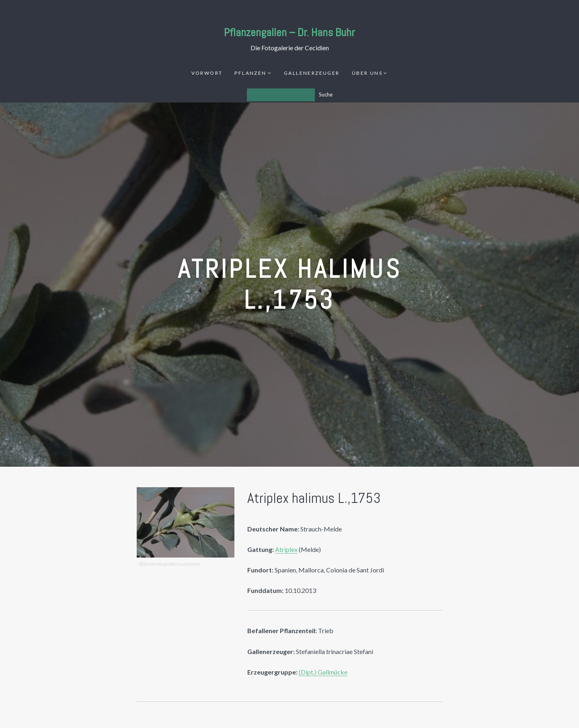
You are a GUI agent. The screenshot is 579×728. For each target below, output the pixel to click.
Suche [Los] (326, 94)
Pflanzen (250, 73)
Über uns (367, 73)
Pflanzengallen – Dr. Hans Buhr (289, 32)
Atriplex (286, 549)
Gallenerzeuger (312, 73)
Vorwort (207, 73)
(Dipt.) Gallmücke (323, 672)
